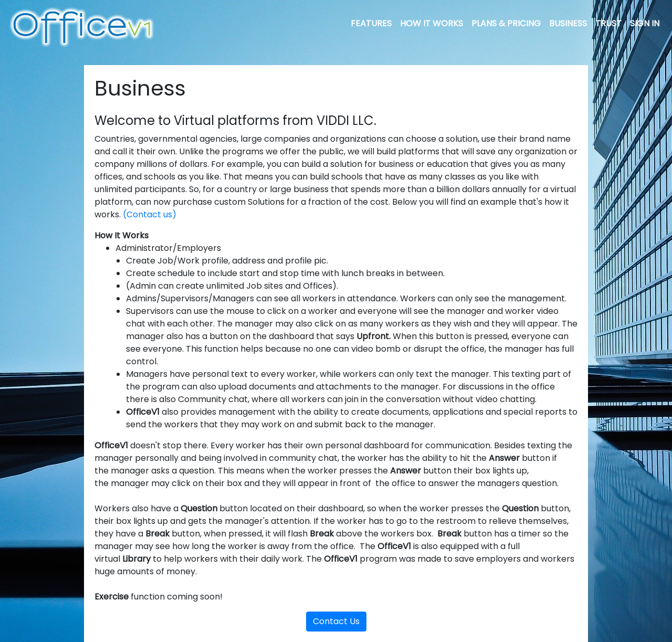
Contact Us (336, 621)
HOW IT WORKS (432, 23)
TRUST (608, 23)
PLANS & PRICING (506, 23)
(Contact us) (150, 214)
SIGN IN (645, 23)
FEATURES (371, 23)
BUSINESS (568, 23)
